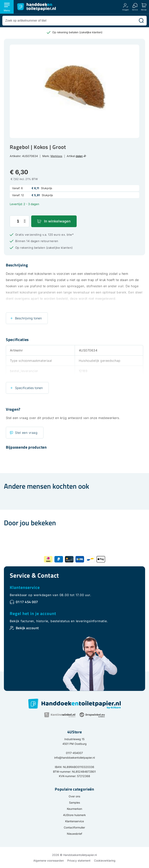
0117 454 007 (27, 602)
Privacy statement (79, 861)
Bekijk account (27, 628)
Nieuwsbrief (74, 834)
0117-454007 (74, 753)
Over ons (74, 796)
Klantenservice (25, 587)
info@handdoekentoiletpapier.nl (74, 758)
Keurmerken (74, 809)
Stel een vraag (26, 433)
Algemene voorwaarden (49, 861)
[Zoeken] (141, 21)
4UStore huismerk (74, 815)
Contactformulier (74, 827)
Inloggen (126, 10)
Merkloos (56, 156)
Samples (74, 803)
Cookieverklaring (105, 861)
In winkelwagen (57, 221)
